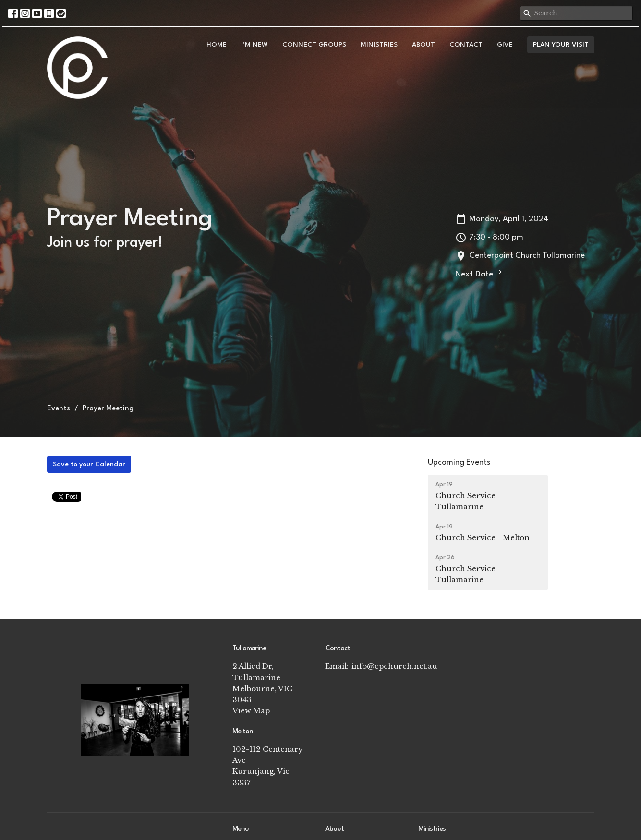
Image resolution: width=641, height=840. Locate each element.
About (423, 45)
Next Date (480, 273)
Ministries (379, 45)
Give (505, 45)
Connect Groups (314, 45)
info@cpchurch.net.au (394, 666)
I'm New (254, 45)
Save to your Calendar (89, 464)
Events (59, 409)
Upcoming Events (459, 462)
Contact (466, 45)
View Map (251, 711)
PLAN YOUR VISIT (561, 45)
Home (217, 45)
